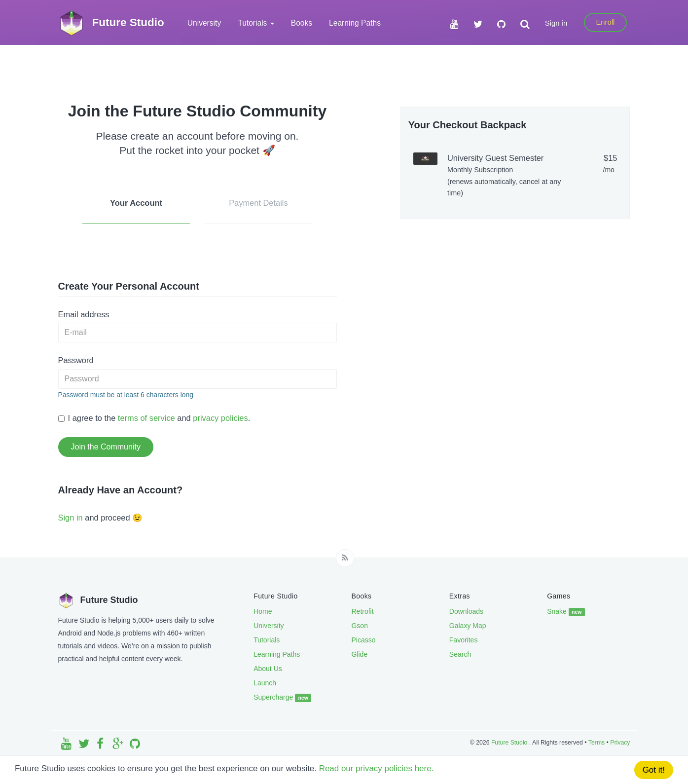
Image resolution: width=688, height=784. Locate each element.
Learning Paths (355, 23)
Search (460, 654)
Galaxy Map (468, 626)
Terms (597, 743)
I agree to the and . (154, 418)
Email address (84, 314)
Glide (359, 654)
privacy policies (220, 418)
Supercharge (282, 698)
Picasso (363, 640)
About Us (268, 669)
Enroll (605, 22)
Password (76, 360)
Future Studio (510, 743)
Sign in (556, 23)
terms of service (146, 418)
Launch (265, 683)
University (204, 23)
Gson (359, 626)
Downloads (466, 611)
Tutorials (267, 640)
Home (263, 611)
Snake (566, 612)
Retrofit (362, 611)
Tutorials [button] (256, 23)
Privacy (620, 743)
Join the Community (106, 447)
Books (302, 23)
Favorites (464, 640)
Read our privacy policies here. (378, 769)
